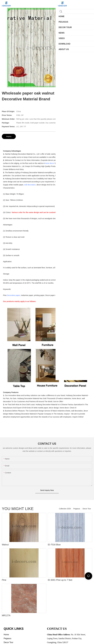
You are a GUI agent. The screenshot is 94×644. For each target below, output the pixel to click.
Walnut (5, 545)
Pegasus (77, 509)
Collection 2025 (65, 509)
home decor (49, 163)
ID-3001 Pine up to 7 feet (60, 580)
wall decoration (30, 185)
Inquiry (9, 136)
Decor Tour (87, 509)
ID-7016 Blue (54, 545)
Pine (4, 580)
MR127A (6, 615)
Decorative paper (13, 295)
